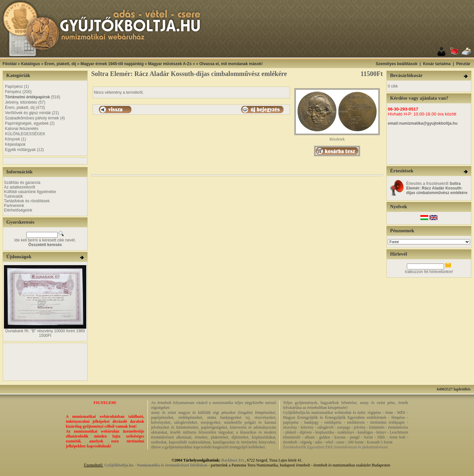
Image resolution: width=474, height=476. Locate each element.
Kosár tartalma (437, 64)
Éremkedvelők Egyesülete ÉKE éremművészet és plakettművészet (335, 447)
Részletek (337, 137)
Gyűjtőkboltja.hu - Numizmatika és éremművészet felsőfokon (156, 465)
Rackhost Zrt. (233, 460)
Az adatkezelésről (20, 187)
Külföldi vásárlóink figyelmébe (30, 192)
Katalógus (31, 64)
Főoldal (10, 64)
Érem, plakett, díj (60, 64)
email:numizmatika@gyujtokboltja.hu (423, 123)
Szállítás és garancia (22, 183)
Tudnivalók (13, 196)
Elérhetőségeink (18, 210)
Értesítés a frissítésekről (437, 188)
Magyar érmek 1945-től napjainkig (112, 64)
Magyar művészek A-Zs (170, 64)
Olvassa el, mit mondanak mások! (231, 64)
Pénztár (463, 64)
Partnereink (14, 206)
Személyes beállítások (396, 64)
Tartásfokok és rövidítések (27, 201)
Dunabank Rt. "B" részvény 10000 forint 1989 (45, 331)
